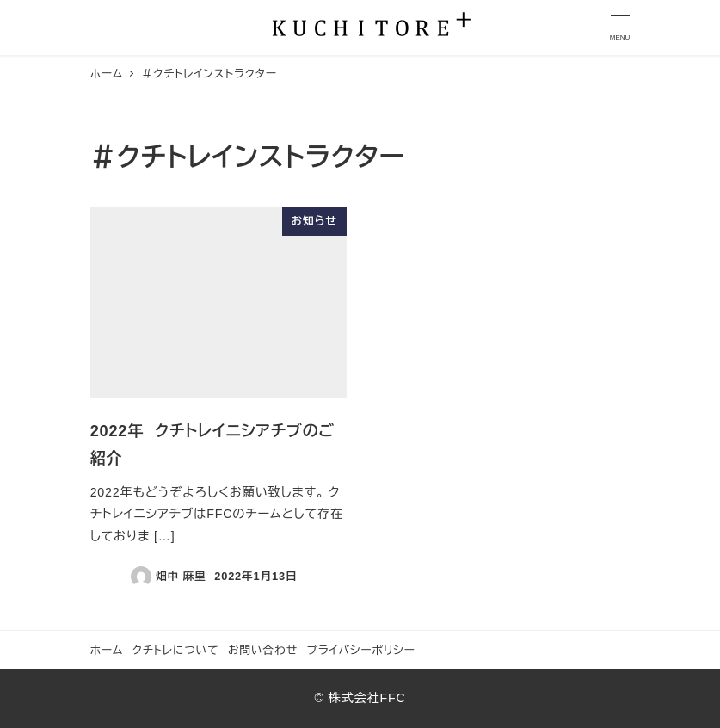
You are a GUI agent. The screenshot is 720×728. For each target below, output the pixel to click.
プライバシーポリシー (361, 650)
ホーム (107, 650)
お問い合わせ (263, 650)
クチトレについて (176, 650)
